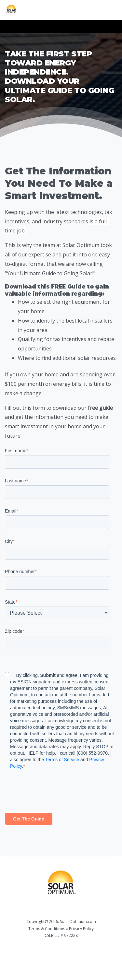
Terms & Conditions (47, 929)
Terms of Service (62, 760)
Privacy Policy (81, 929)
